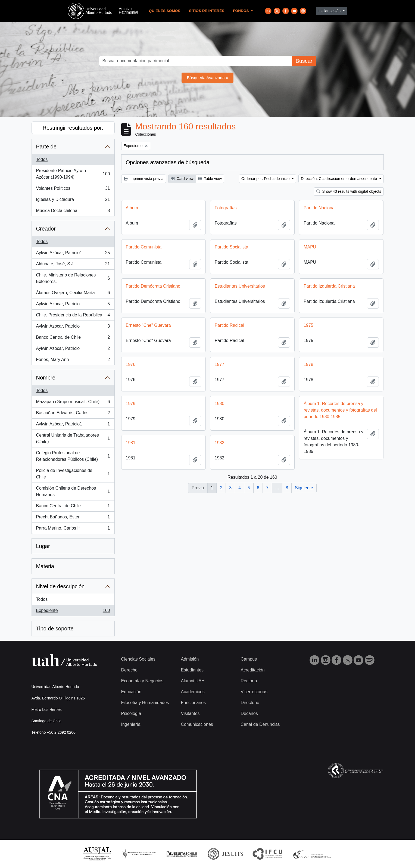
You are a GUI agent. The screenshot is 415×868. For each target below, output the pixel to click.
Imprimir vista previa (144, 179)
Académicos (193, 692)
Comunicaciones (197, 724)
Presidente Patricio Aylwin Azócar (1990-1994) (73, 174)
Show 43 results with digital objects (349, 191)
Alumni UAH (193, 681)
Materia (45, 566)
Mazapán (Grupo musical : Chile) (73, 403)
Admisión (190, 659)
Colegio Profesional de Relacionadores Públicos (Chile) (73, 456)
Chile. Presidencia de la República (73, 316)
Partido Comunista (144, 247)
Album (132, 208)
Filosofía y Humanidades (145, 703)
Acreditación (253, 670)
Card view (182, 179)
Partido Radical (230, 325)
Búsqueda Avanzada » (208, 78)
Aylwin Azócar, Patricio (73, 350)
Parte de (46, 147)
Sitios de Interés (207, 11)
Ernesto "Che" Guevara (148, 325)
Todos (42, 159)
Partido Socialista (232, 247)
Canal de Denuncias (260, 724)
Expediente (73, 612)
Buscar (304, 61)
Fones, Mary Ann (73, 361)
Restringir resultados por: (73, 128)
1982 (220, 443)
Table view (210, 179)
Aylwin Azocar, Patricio (73, 305)
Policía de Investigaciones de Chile (73, 474)
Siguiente (304, 488)
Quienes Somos (165, 11)
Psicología (131, 713)
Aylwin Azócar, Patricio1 (73, 254)
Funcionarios (194, 703)
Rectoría (249, 681)
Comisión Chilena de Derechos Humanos (73, 491)
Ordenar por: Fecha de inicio (266, 179)
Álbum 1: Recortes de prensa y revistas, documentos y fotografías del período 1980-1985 (340, 410)
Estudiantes (192, 670)
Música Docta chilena (73, 212)
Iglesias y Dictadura (73, 201)
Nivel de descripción (60, 586)
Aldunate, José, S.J (73, 265)
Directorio (250, 703)
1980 (220, 404)
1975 (308, 325)
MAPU (310, 247)
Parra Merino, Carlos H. (73, 529)
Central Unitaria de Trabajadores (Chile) (73, 438)
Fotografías (226, 208)
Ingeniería (131, 724)
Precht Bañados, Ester (73, 518)
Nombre (46, 378)
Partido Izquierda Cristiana (329, 286)
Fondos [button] (241, 11)
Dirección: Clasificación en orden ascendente (339, 179)
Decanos (249, 713)
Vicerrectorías (254, 692)
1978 (308, 364)
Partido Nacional (319, 208)
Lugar (43, 546)
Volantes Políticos (73, 189)
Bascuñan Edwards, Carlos (73, 414)
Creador (46, 229)
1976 (131, 364)
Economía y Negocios (142, 681)
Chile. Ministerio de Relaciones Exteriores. (73, 278)
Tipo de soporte (55, 629)
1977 (220, 364)
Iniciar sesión (330, 11)
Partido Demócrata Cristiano (153, 286)
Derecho (129, 670)
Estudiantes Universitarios (240, 286)
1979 (131, 404)
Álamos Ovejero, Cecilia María (73, 294)
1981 (131, 443)
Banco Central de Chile (73, 338)
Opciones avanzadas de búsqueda (168, 162)
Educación (131, 692)
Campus (249, 659)
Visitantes (190, 713)
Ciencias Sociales (138, 659)
